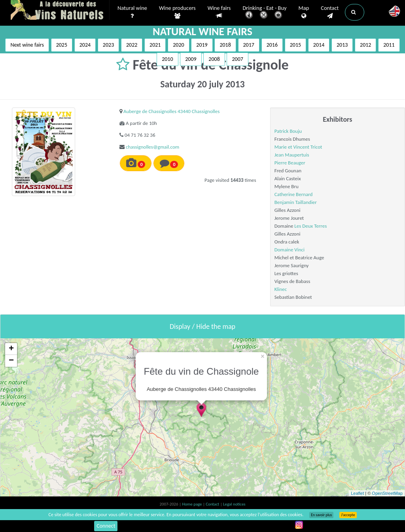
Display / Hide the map (202, 326)
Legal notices (234, 504)
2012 (365, 45)
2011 (389, 45)
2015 (295, 45)
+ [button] (11, 349)
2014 (319, 45)
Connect (106, 526)
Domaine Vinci (290, 250)
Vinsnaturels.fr (60, 11)
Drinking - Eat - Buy (265, 13)
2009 (191, 59)
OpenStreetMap (387, 493)
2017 (249, 45)
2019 (202, 45)
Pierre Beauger (290, 163)
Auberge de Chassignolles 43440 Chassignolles (171, 111)
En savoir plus (321, 515)
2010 (167, 59)
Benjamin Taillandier (296, 202)
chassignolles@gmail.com (152, 147)
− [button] (11, 361)
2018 (225, 45)
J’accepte (348, 515)
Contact (330, 12)
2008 (214, 59)
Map (304, 12)
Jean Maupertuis (292, 155)
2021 (155, 45)
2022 (132, 45)
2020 (178, 45)
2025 (62, 45)
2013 (342, 45)
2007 (237, 59)
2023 (108, 45)
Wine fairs (219, 12)
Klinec (281, 289)
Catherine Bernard (294, 194)
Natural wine (132, 12)
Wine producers (177, 12)
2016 (272, 45)
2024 (85, 45)
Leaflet (357, 493)
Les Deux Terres (310, 226)
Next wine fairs (27, 45)
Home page (192, 504)
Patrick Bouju (288, 131)
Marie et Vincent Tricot (298, 147)
